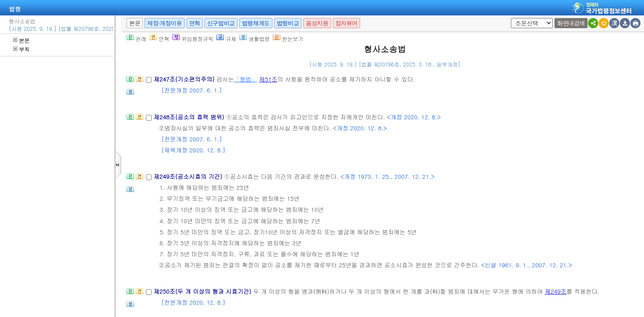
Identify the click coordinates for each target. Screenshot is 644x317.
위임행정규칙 (193, 39)
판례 (136, 39)
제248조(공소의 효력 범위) (190, 117)
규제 (226, 39)
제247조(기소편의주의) (185, 79)
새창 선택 (514, 18)
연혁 (195, 23)
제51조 (268, 79)
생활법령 (255, 39)
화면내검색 (571, 23)
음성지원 (317, 23)
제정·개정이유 (164, 23)
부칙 (21, 49)
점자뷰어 (346, 23)
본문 (21, 40)
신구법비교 (221, 23)
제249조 (556, 291)
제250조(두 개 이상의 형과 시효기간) (203, 291)
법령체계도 (256, 23)
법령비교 (288, 23)
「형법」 (245, 79)
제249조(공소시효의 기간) (189, 176)
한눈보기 (288, 39)
